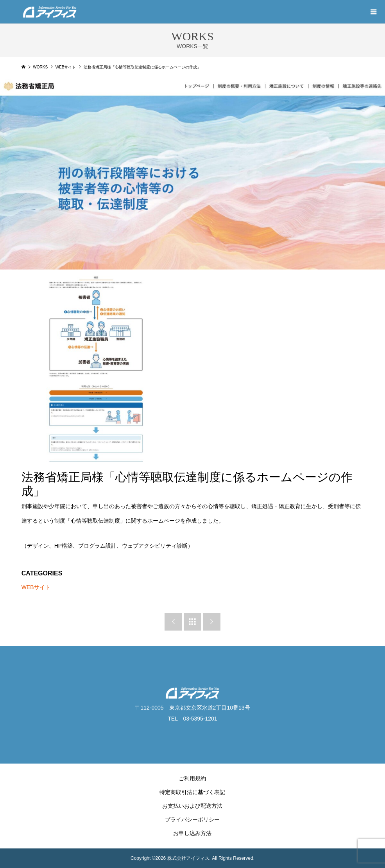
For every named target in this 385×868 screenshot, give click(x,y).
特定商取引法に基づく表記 (192, 792)
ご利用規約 (192, 778)
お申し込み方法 (192, 833)
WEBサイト (36, 587)
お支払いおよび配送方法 (192, 806)
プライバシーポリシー (192, 819)
